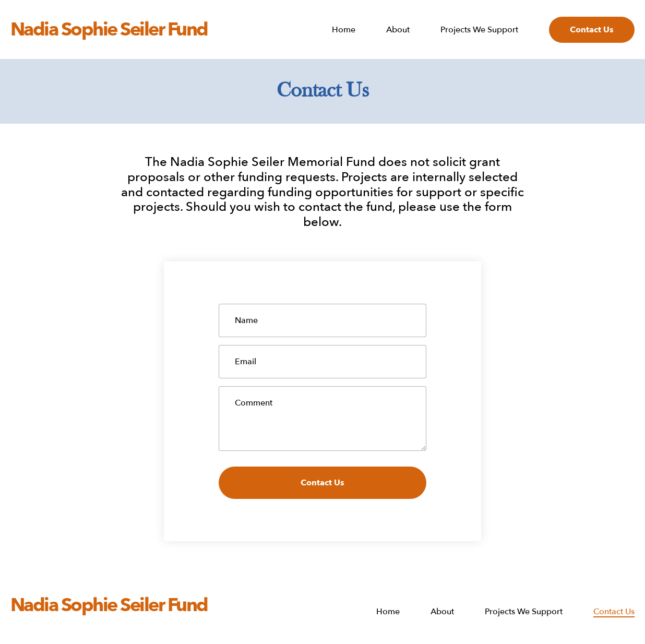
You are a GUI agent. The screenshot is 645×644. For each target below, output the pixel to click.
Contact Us (592, 30)
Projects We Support (479, 30)
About (398, 30)
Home (344, 30)
